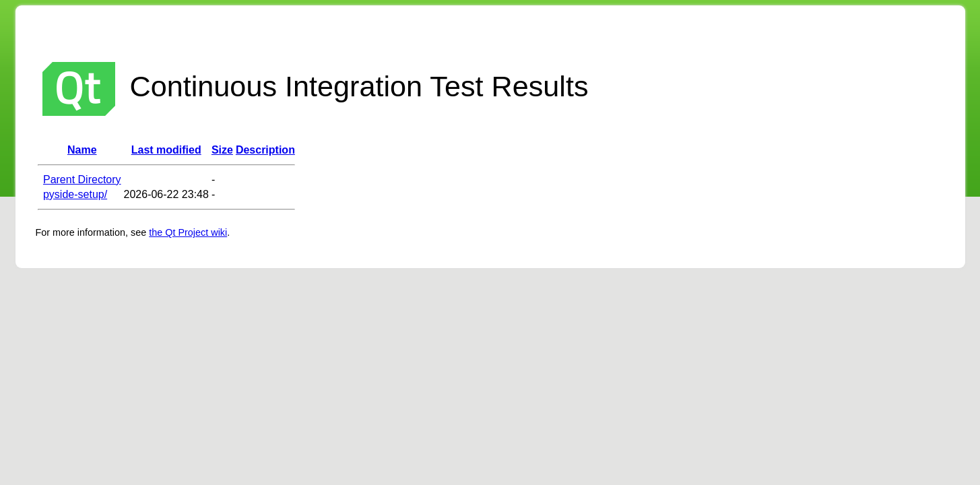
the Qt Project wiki (188, 232)
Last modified (166, 150)
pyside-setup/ (75, 194)
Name (82, 150)
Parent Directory (82, 180)
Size (222, 150)
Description (265, 150)
